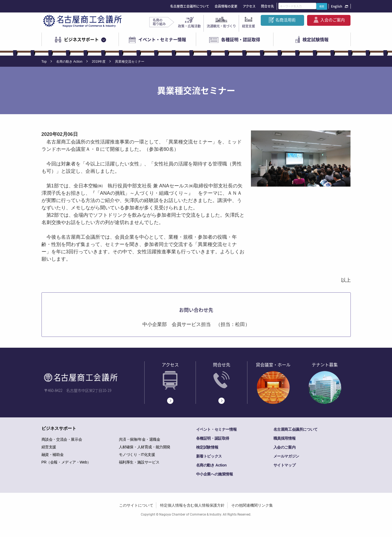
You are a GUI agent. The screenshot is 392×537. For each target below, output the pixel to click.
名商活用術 (286, 20)
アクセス (249, 6)
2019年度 (99, 62)
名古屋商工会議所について (190, 6)
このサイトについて (136, 505)
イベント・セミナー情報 (162, 39)
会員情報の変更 (226, 6)
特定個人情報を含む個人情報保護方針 (192, 505)
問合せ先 (267, 6)
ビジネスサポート (81, 39)
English (337, 6)
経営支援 (248, 26)
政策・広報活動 (189, 26)
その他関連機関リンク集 (252, 505)
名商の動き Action (69, 62)
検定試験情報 (315, 39)
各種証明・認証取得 (241, 39)
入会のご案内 (333, 20)
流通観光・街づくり (221, 26)
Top (44, 62)
